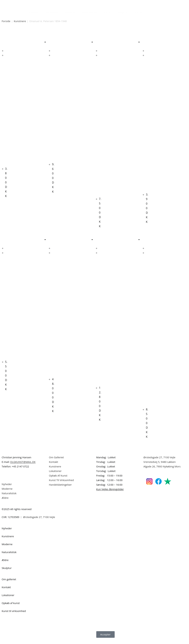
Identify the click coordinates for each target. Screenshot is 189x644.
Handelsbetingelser (60, 489)
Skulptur (122, 12)
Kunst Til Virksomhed (61, 484)
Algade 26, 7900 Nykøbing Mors (162, 471)
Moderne (70, 12)
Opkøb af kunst (11, 607)
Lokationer (55, 475)
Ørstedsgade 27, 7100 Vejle (159, 462)
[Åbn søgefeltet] (147, 11)
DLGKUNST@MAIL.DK (23, 466)
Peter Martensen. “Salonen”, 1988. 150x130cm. (53, 318)
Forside (6, 21)
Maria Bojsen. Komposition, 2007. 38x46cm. (6, 111)
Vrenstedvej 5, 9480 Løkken (160, 466)
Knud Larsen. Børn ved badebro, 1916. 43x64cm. (100, 322)
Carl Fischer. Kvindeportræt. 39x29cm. (6, 309)
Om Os (138, 12)
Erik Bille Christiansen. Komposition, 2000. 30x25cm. (147, 124)
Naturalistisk (90, 12)
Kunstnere (52, 12)
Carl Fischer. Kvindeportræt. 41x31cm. (53, 107)
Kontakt (53, 466)
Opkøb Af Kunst (58, 480)
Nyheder (34, 12)
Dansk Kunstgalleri (17, 3)
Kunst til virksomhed (14, 615)
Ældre (107, 12)
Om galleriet (9, 584)
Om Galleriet (56, 462)
